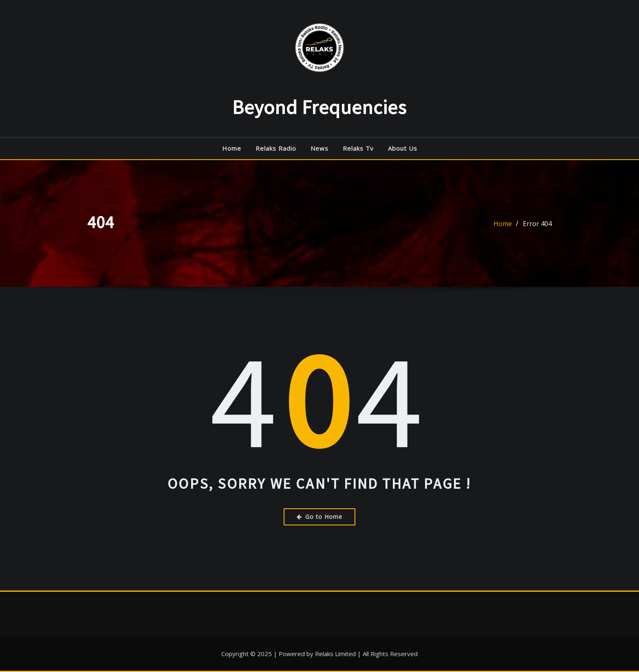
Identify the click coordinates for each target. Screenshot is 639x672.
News (319, 148)
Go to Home (319, 517)
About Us (403, 148)
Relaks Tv (358, 148)
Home (232, 148)
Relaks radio (276, 148)
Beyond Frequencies (319, 107)
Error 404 (537, 225)
